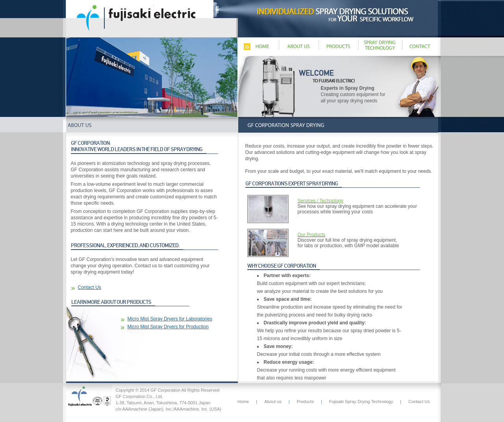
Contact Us (90, 287)
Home (243, 402)
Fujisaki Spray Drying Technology (361, 402)
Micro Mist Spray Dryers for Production (168, 327)
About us (273, 402)
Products (305, 402)
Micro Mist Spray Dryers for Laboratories (170, 319)
